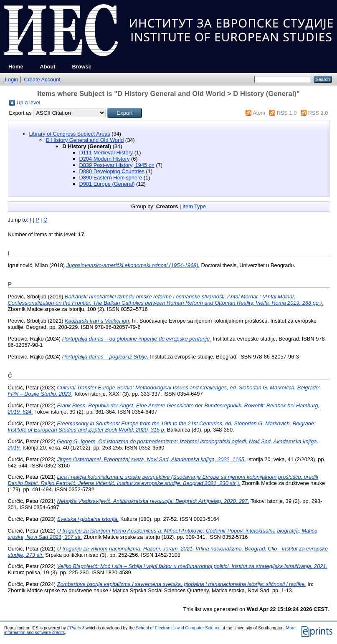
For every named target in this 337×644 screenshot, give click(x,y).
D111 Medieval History (106, 153)
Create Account (42, 80)
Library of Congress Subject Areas (70, 134)
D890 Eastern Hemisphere (111, 178)
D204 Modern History (105, 159)
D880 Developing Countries (112, 171)
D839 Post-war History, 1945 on (117, 165)
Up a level (29, 102)
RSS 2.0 (318, 113)
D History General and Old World (85, 140)
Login (11, 80)
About (48, 67)
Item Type (194, 206)
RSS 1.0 (287, 113)
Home (16, 67)
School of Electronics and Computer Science (178, 628)
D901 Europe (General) (107, 184)
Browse (82, 67)
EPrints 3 (76, 628)
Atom (259, 113)
